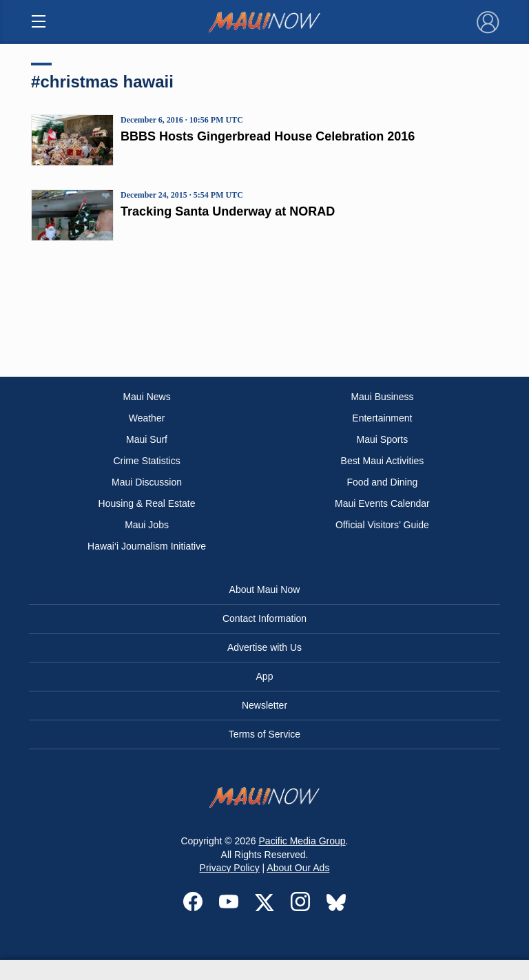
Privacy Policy (230, 868)
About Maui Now (265, 590)
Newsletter (264, 705)
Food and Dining (383, 482)
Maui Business (382, 397)
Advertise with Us (264, 647)
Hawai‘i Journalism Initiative (147, 546)
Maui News (146, 397)
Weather (147, 418)
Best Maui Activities (383, 461)
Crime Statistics (146, 461)
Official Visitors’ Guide (382, 525)
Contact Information (264, 618)
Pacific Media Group (302, 841)
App (265, 676)
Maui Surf (147, 439)
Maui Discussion (147, 482)
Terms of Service (264, 734)
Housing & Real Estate (147, 503)
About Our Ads (298, 868)
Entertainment (382, 418)
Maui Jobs (147, 525)
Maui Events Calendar (382, 503)
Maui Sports (383, 439)
